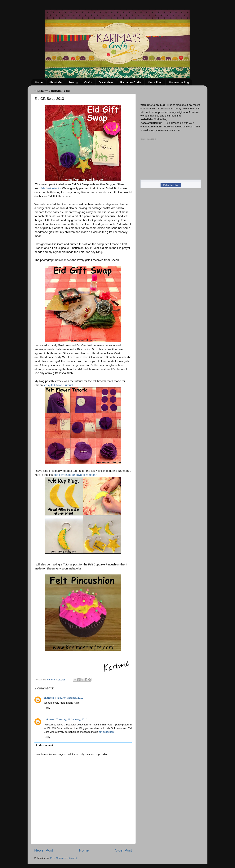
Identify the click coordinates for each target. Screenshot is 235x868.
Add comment (44, 745)
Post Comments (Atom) (64, 858)
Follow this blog (171, 185)
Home (39, 82)
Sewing (73, 82)
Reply (47, 708)
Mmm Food (155, 82)
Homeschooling (179, 82)
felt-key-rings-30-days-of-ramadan (76, 475)
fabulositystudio (51, 188)
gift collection (106, 732)
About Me (55, 82)
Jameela (49, 698)
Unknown (49, 719)
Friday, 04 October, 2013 (69, 698)
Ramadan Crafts (131, 82)
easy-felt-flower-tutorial (59, 385)
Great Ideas (106, 82)
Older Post (123, 850)
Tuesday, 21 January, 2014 (72, 719)
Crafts (88, 82)
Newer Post (44, 850)
